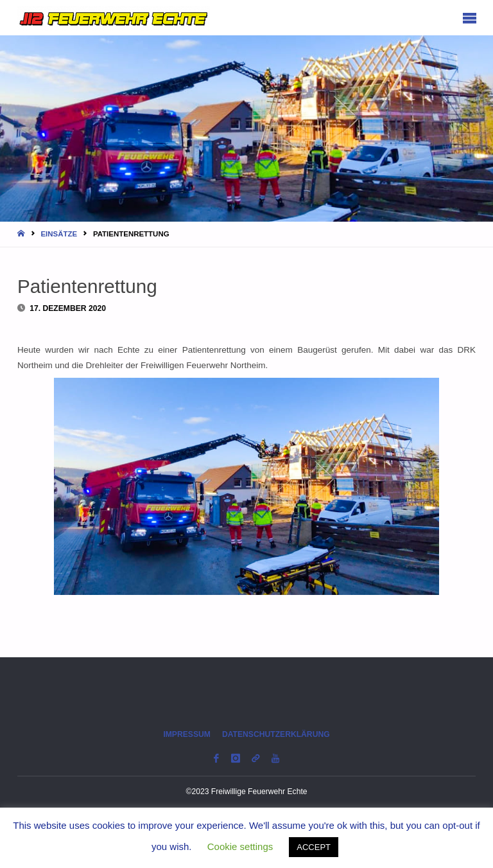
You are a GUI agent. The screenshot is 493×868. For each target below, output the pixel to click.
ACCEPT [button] (314, 847)
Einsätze (59, 234)
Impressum (187, 734)
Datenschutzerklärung (276, 734)
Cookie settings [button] (240, 846)
